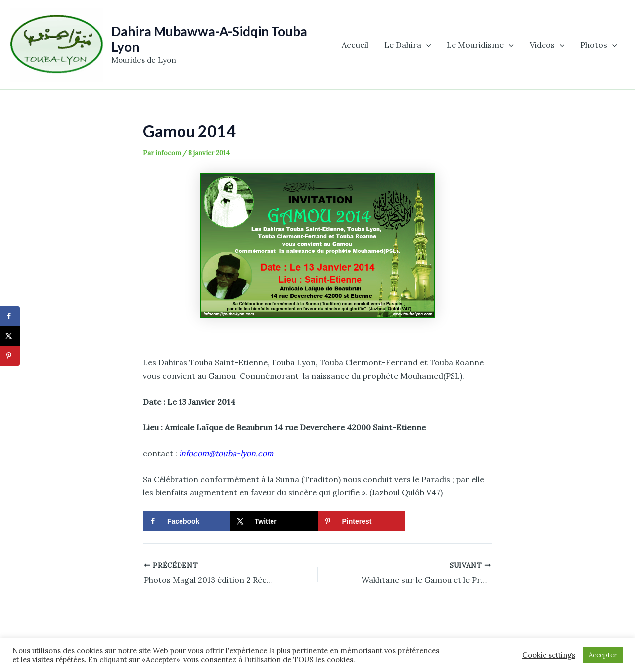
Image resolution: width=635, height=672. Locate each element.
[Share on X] (274, 521)
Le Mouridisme (480, 45)
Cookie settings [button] (549, 655)
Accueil (355, 45)
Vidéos (547, 45)
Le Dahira (408, 45)
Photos (599, 45)
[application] (426, 45)
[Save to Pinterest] (362, 521)
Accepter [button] (603, 655)
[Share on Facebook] (186, 521)
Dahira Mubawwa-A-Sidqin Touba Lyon (209, 39)
